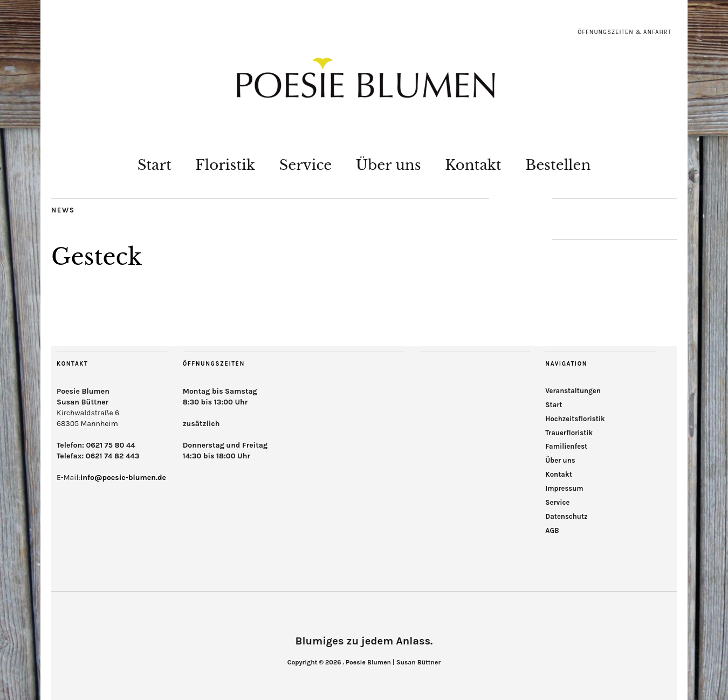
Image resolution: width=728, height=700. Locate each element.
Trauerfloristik (569, 433)
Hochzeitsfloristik (575, 419)
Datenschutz (566, 516)
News (63, 210)
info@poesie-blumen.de (123, 478)
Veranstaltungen (573, 391)
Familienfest (566, 446)
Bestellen (558, 165)
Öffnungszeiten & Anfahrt (624, 32)
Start (154, 165)
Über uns (389, 165)
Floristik (225, 165)
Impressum (564, 488)
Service (306, 165)
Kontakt (473, 165)
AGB (552, 530)
